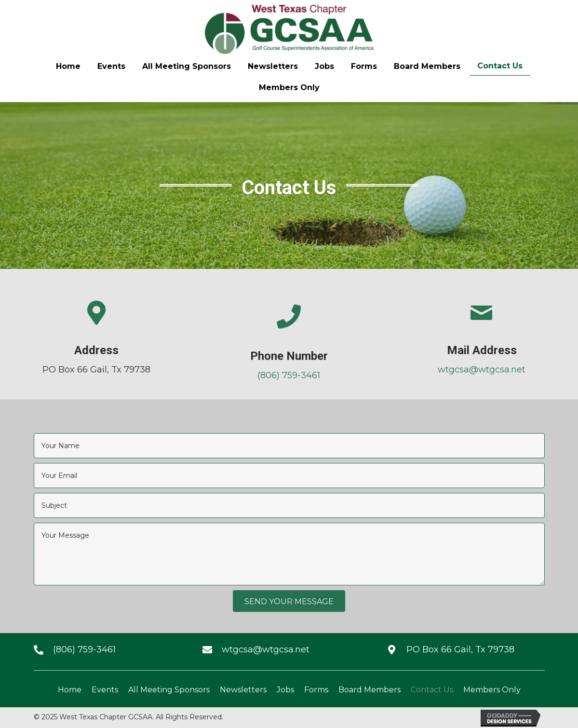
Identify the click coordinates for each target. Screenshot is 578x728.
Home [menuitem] (70, 690)
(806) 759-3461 (289, 386)
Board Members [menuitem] (370, 690)
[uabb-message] (289, 554)
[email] (289, 476)
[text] (289, 446)
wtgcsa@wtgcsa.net (511, 370)
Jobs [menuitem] (285, 690)
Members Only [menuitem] (492, 690)
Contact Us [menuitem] (432, 690)
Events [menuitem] (105, 690)
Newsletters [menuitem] (243, 690)
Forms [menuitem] (316, 690)
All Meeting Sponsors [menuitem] (169, 690)
